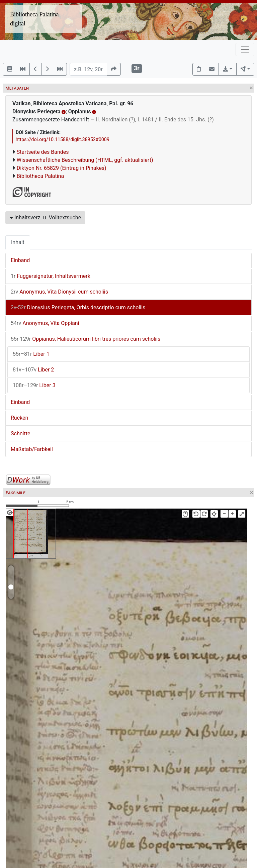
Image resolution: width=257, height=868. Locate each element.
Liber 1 (31, 354)
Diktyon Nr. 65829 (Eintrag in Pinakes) (62, 168)
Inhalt (18, 242)
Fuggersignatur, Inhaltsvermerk (51, 276)
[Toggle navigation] (245, 49)
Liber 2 (33, 370)
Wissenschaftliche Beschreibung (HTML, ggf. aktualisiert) (85, 160)
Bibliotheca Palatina (40, 176)
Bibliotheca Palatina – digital (37, 19)
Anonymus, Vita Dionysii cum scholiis (59, 292)
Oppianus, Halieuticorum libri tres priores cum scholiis (85, 339)
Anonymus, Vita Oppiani (45, 323)
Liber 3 (34, 385)
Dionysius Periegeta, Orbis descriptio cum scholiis (78, 307)
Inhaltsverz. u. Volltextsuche (45, 218)
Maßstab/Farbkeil (32, 449)
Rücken (19, 418)
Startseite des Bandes (43, 152)
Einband (20, 260)
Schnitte (20, 433)
